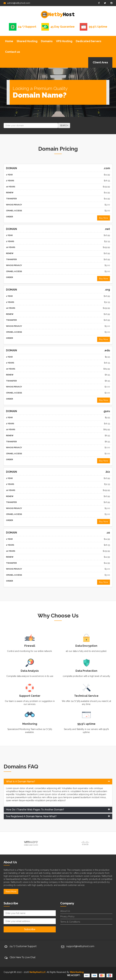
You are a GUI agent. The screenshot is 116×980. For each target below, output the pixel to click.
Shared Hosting (27, 41)
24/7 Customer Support (23, 946)
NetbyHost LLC (38, 972)
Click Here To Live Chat (23, 957)
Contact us (13, 52)
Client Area (100, 62)
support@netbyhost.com (80, 946)
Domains (47, 41)
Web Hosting (77, 972)
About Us (65, 911)
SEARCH (64, 125)
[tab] (58, 782)
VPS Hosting (64, 41)
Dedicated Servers (89, 41)
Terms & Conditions (70, 922)
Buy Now (104, 218)
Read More (11, 891)
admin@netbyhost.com (17, 3)
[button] (58, 782)
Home (9, 41)
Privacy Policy (67, 916)
